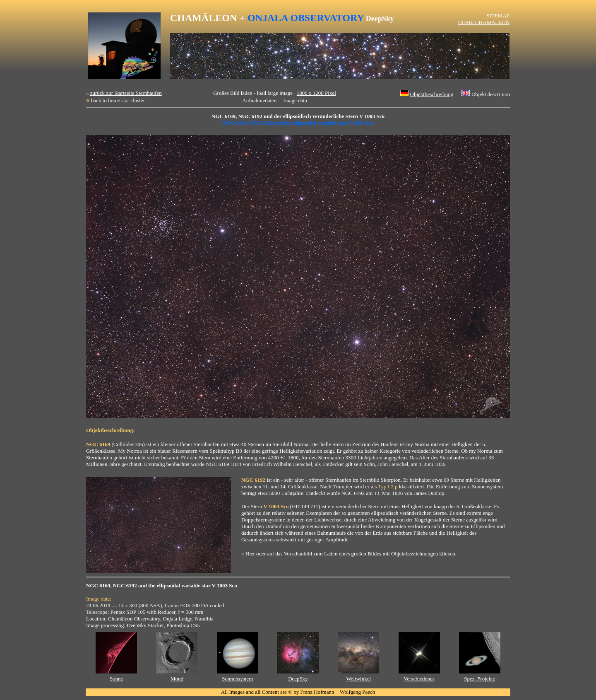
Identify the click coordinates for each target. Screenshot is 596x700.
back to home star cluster (118, 100)
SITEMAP (498, 16)
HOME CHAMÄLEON (484, 22)
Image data (295, 100)
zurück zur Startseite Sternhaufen (126, 93)
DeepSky (298, 679)
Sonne (117, 679)
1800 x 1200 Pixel (316, 93)
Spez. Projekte (479, 679)
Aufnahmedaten (259, 100)
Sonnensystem (237, 679)
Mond (177, 679)
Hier (250, 554)
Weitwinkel (358, 679)
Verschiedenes (419, 679)
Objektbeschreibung (432, 94)
